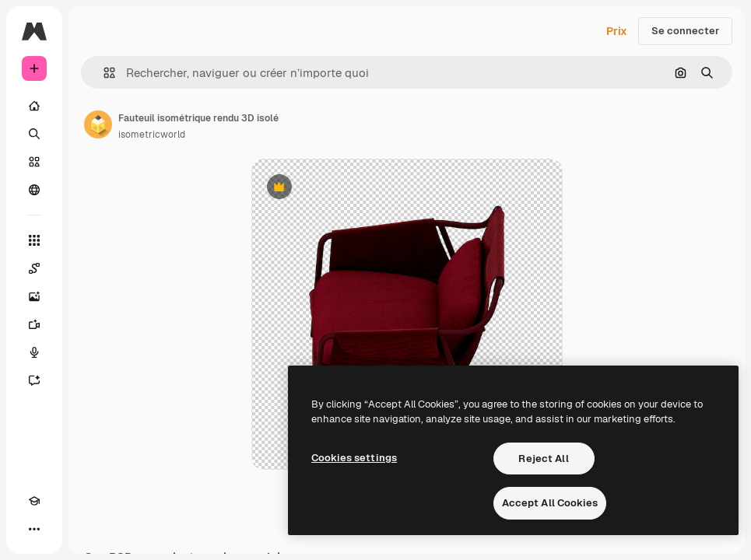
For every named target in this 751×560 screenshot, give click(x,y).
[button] (103, 73)
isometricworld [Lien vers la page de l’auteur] (152, 135)
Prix (617, 31)
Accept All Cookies (550, 503)
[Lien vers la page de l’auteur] (98, 124)
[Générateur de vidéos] (34, 324)
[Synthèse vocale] (34, 352)
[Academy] (34, 501)
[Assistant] (34, 380)
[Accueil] (34, 106)
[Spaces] (34, 268)
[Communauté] (34, 190)
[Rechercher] (34, 134)
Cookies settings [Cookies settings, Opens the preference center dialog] (354, 458)
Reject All (543, 458)
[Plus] (34, 529)
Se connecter (685, 31)
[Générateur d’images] (34, 296)
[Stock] (34, 162)
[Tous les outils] (34, 240)
